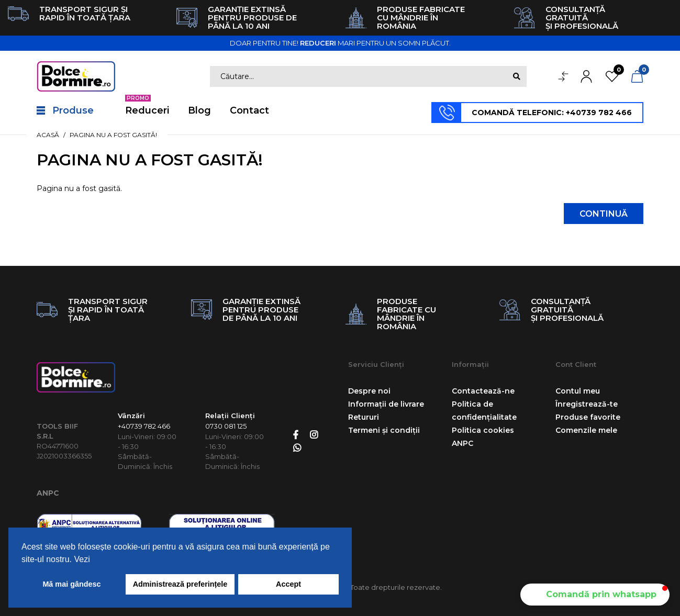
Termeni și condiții (384, 430)
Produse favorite (588, 417)
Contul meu (578, 391)
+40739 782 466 (144, 426)
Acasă (48, 135)
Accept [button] (288, 584)
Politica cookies (483, 430)
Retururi (364, 417)
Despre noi (369, 391)
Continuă (604, 214)
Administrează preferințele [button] (180, 584)
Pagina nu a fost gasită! (113, 135)
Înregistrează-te (587, 404)
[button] (595, 595)
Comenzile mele (586, 430)
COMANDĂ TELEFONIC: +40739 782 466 (552, 113)
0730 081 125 (226, 426)
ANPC (48, 493)
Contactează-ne (483, 391)
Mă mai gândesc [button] (71, 584)
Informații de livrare (386, 404)
